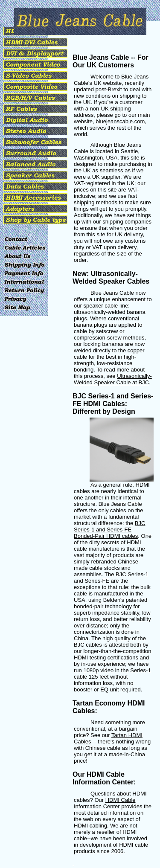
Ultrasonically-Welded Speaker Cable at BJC (113, 379)
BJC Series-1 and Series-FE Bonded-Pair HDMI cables (109, 530)
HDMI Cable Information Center (105, 803)
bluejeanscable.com (120, 121)
